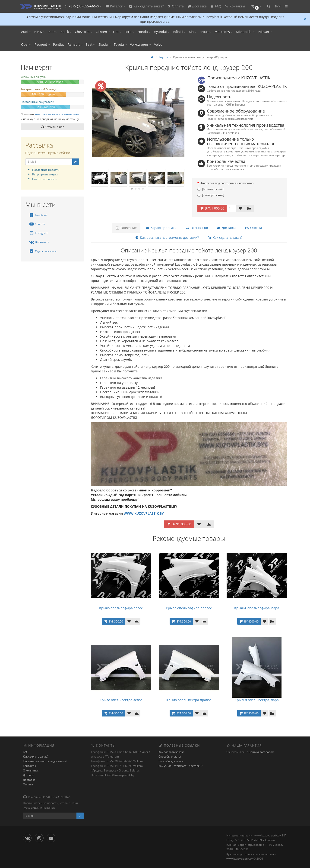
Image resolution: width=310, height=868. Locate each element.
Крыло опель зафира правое (189, 608)
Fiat (117, 32)
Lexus (206, 32)
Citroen (103, 32)
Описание (126, 228)
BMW (40, 32)
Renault (75, 44)
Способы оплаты (170, 757)
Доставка (197, 6)
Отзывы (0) (197, 228)
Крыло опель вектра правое (189, 700)
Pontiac (59, 44)
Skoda (104, 44)
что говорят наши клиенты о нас (58, 114)
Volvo (158, 44)
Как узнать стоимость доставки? (45, 761)
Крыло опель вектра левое (121, 700)
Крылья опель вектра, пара (257, 700)
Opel (26, 44)
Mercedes (224, 32)
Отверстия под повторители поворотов (227, 183)
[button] (256, 6)
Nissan (265, 32)
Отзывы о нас (52, 127)
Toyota (120, 44)
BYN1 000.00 (212, 208)
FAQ (216, 6)
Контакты (235, 6)
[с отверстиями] (211, 195)
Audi (26, 32)
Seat (90, 44)
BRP (53, 32)
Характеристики (161, 228)
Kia (193, 32)
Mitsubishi (245, 32)
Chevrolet (84, 32)
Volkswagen (140, 44)
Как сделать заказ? (146, 6)
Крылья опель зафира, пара (257, 608)
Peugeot (42, 44)
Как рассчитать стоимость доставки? (167, 237)
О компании (31, 770)
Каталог (115, 6)
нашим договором (261, 752)
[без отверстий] (210, 189)
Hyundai (162, 32)
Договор (28, 775)
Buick (66, 32)
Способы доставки (171, 761)
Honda (144, 32)
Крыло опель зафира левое (121, 608)
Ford (130, 32)
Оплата (175, 6)
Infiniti (179, 32)
